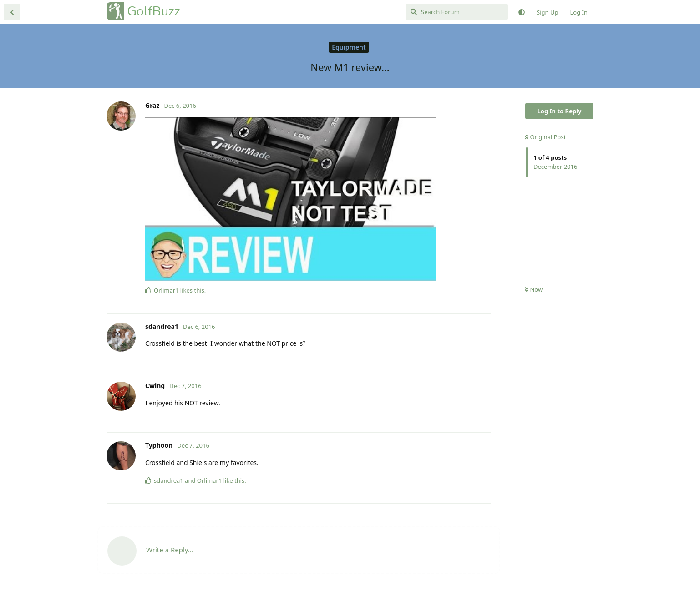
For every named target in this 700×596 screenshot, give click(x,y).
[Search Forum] (457, 12)
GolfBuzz (154, 11)
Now (534, 289)
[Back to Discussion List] (12, 12)
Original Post (545, 137)
